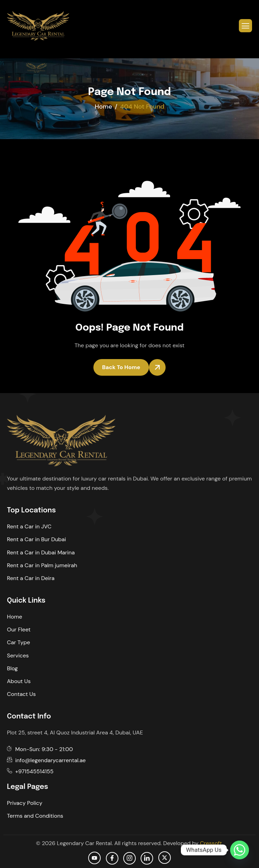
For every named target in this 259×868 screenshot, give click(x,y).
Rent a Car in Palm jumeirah (42, 565)
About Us (19, 681)
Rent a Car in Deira (31, 578)
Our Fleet (19, 629)
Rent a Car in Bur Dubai (36, 539)
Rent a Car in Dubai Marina (41, 552)
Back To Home (121, 367)
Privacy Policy (25, 803)
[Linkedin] (147, 858)
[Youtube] (94, 858)
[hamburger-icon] (245, 26)
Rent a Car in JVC (29, 526)
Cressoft (211, 843)
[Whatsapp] (240, 850)
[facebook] (112, 858)
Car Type (19, 642)
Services (18, 656)
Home (15, 617)
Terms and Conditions (35, 816)
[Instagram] (129, 858)
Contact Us (21, 694)
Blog (12, 668)
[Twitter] (165, 858)
